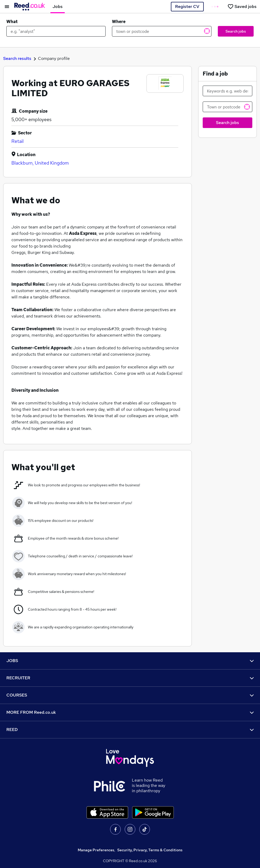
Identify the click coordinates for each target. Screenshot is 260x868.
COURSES (130, 695)
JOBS (130, 661)
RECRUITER (130, 678)
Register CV (187, 6)
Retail (18, 141)
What (12, 22)
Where (119, 22)
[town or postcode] (162, 31)
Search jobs (236, 31)
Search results (17, 58)
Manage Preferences (96, 850)
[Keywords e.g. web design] (228, 91)
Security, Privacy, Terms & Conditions (150, 850)
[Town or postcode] (228, 107)
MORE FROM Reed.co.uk (130, 712)
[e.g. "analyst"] (56, 31)
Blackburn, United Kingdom (40, 163)
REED (130, 730)
